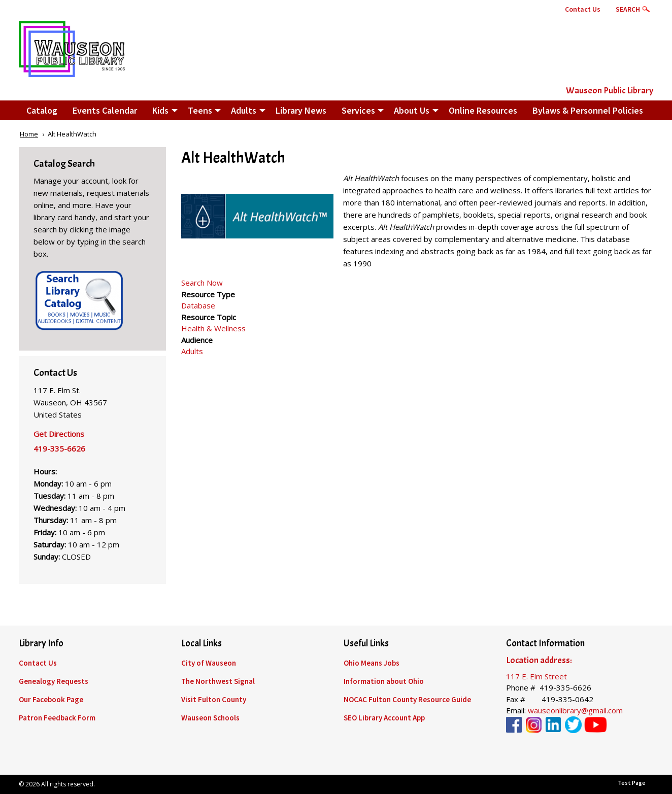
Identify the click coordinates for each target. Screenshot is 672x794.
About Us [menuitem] (412, 110)
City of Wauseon (209, 663)
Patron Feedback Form (57, 718)
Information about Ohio (384, 681)
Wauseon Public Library (610, 91)
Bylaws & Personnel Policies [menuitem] (588, 110)
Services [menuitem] (358, 110)
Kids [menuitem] (160, 110)
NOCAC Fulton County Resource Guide (407, 699)
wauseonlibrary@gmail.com (575, 710)
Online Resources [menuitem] (483, 110)
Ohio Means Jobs (372, 663)
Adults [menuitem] (244, 110)
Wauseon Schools (210, 718)
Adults (192, 351)
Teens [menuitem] (200, 110)
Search (628, 9)
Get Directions (59, 434)
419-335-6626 (59, 448)
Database (198, 305)
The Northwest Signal (218, 681)
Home (29, 134)
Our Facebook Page (51, 699)
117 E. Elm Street (536, 676)
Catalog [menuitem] (42, 110)
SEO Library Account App (384, 718)
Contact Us (583, 9)
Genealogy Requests (54, 681)
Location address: (539, 660)
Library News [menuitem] (301, 110)
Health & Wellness (213, 328)
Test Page (632, 783)
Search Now (202, 283)
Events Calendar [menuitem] (105, 110)
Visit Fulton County (214, 699)
